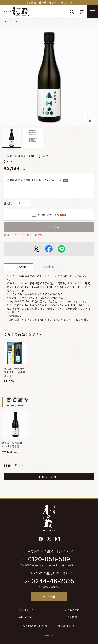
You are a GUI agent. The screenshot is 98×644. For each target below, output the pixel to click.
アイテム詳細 (19, 267)
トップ (8, 21)
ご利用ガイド (26, 610)
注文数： (9, 203)
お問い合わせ (26, 617)
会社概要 (72, 617)
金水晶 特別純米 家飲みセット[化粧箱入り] (16, 372)
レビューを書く (49, 477)
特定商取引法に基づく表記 (36, 626)
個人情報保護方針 (66, 626)
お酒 (17, 21)
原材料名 (49, 267)
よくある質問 (72, 610)
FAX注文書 (49, 596)
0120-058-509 (45, 559)
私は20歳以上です (52, 215)
